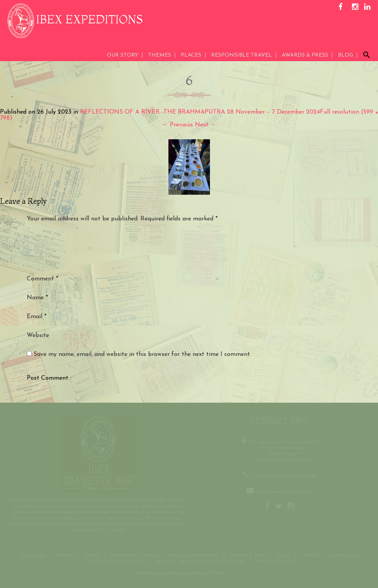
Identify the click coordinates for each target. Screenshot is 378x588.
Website (38, 336)
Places (191, 55)
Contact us (344, 555)
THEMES (160, 55)
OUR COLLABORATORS (194, 555)
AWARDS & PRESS (305, 55)
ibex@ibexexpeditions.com (285, 491)
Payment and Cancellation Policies (201, 561)
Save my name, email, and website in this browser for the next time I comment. (142, 354)
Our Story (123, 55)
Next (206, 125)
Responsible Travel (241, 55)
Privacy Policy (274, 561)
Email (37, 317)
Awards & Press (249, 555)
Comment (42, 279)
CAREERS (310, 555)
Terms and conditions (117, 561)
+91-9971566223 (301, 475)
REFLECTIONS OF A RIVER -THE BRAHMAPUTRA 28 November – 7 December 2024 (200, 112)
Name (37, 298)
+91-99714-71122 (268, 475)
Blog (346, 55)
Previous (177, 125)
